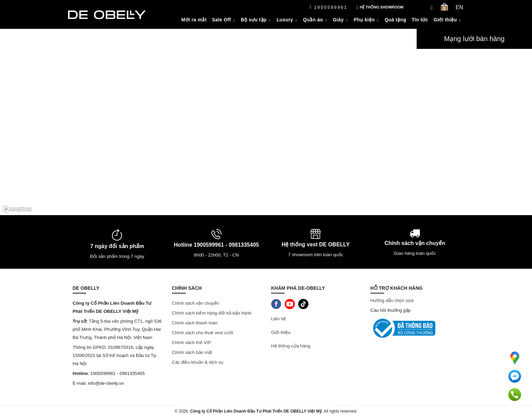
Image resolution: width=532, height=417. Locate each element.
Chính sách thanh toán (195, 323)
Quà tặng (396, 20)
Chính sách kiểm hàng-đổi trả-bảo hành (212, 313)
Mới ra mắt (194, 20)
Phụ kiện (364, 20)
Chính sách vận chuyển (196, 303)
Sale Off (222, 20)
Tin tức (420, 20)
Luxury (285, 20)
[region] (208, 122)
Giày (338, 20)
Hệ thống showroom (380, 8)
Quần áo (313, 20)
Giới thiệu (445, 20)
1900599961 (329, 7)
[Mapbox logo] (17, 209)
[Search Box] (432, 7)
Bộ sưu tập (254, 20)
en (459, 7)
